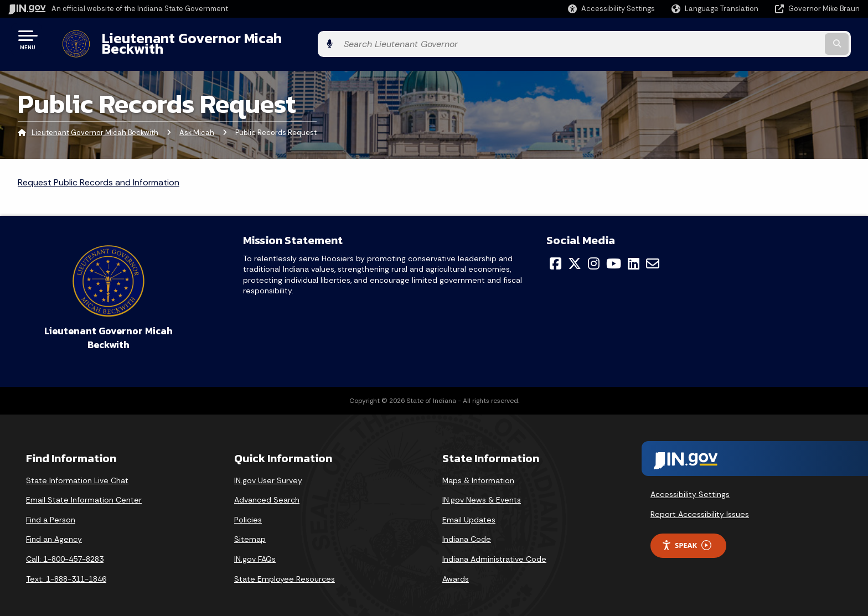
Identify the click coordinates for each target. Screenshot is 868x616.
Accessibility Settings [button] (690, 486)
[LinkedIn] (634, 255)
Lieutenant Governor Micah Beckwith (213, 39)
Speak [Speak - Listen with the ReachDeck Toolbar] (686, 537)
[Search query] (761, 40)
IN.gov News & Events (482, 491)
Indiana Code (467, 531)
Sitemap (250, 531)
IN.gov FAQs (255, 551)
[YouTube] (614, 255)
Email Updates (469, 511)
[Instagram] (594, 255)
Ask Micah (197, 124)
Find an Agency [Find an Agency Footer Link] (54, 531)
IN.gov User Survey (268, 472)
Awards (456, 570)
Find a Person (51, 511)
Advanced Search (267, 491)
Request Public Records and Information (99, 174)
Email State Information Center (84, 491)
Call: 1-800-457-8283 (65, 551)
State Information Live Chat (77, 472)
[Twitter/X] (575, 255)
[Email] (653, 255)
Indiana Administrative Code (494, 551)
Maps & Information (478, 472)
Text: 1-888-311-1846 (66, 570)
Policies (248, 511)
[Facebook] (556, 255)
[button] (611, 9)
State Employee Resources (285, 570)
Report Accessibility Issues (700, 506)
